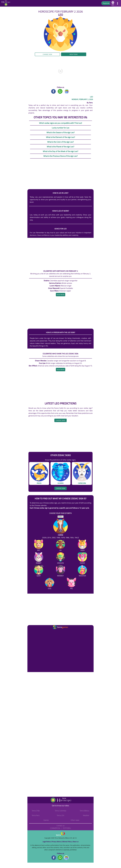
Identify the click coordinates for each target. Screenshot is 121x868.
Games (46, 820)
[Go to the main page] (6, 3)
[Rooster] (82, 571)
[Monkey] (60, 571)
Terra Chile (36, 811)
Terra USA (60, 815)
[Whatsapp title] (60, 91)
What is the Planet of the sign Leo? (60, 147)
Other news (75, 820)
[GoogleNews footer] (66, 857)
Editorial (67, 828)
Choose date (60, 420)
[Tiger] (82, 546)
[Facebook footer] (54, 857)
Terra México (85, 811)
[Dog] (50, 584)
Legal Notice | (47, 842)
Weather (86, 815)
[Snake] (82, 558)
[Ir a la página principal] (30, 632)
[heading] (61, 295)
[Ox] (60, 546)
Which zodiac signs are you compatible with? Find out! (61, 123)
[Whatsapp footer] (60, 857)
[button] (113, 3)
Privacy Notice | (57, 842)
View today (74, 54)
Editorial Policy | (67, 842)
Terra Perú (36, 815)
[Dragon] (60, 558)
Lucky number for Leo (61, 128)
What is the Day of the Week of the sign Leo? (60, 151)
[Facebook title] (54, 91)
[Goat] (39, 571)
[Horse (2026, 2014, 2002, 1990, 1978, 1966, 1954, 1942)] (60, 529)
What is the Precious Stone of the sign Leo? (60, 156)
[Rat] (39, 546)
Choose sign (60, 488)
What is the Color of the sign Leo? (60, 142)
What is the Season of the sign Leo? (61, 132)
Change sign (47, 54)
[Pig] (71, 584)
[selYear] (61, 517)
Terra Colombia (61, 811)
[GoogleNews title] (67, 91)
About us (76, 842)
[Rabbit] (39, 558)
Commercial (55, 828)
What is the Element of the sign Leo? (60, 137)
